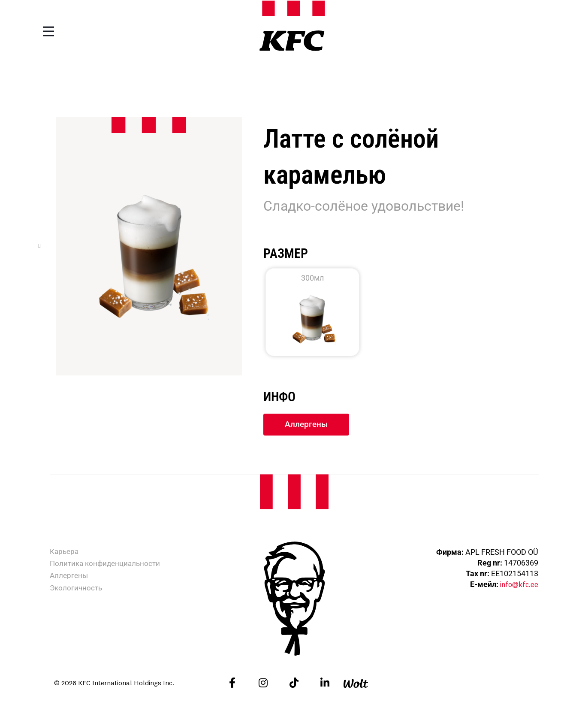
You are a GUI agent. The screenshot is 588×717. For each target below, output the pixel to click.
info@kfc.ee (517, 585)
